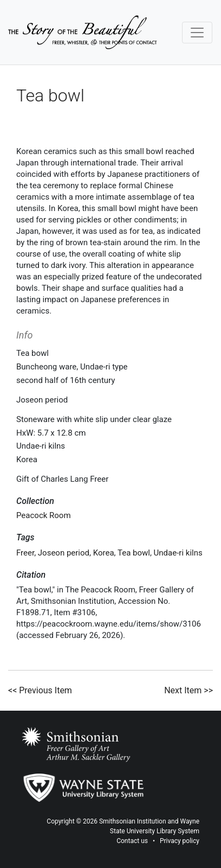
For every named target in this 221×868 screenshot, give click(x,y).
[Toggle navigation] (197, 33)
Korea (104, 553)
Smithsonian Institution (133, 821)
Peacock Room (44, 515)
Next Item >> (188, 690)
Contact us (132, 841)
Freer (25, 553)
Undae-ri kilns (178, 553)
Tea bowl (134, 553)
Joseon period (64, 553)
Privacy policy (180, 841)
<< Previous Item (40, 690)
